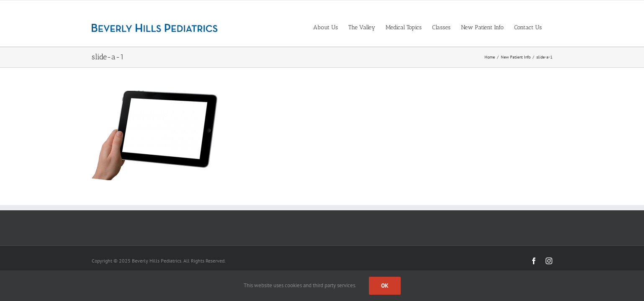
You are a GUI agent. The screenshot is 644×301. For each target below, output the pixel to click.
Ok (385, 286)
